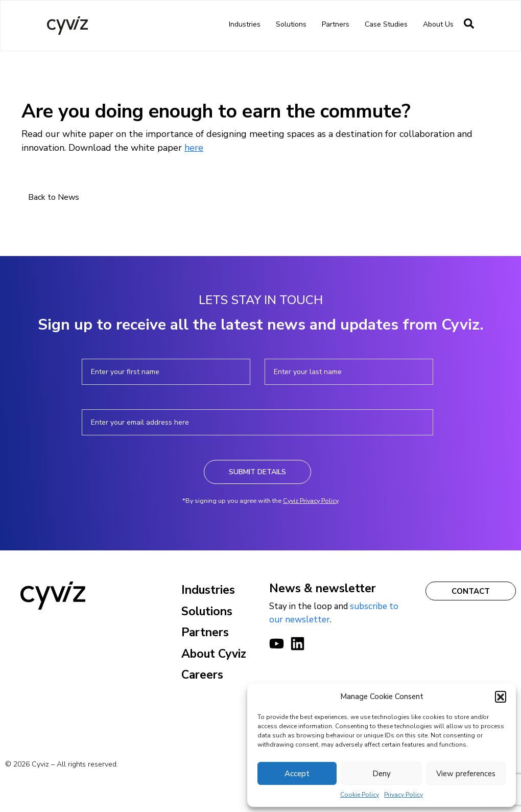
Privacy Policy (404, 795)
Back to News (54, 197)
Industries (245, 24)
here (194, 148)
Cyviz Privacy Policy (311, 501)
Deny (382, 774)
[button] (501, 697)
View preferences (466, 774)
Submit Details (257, 472)
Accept (297, 774)
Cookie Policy (360, 795)
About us (438, 24)
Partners (336, 24)
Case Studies (386, 24)
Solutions (291, 24)
